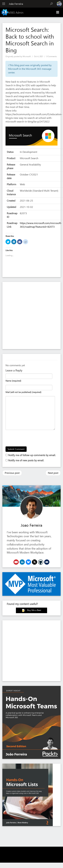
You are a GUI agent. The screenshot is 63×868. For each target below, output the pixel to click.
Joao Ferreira (31, 525)
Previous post (12, 473)
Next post (53, 473)
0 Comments (52, 56)
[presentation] (29, 439)
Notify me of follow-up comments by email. (32, 455)
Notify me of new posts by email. (26, 460)
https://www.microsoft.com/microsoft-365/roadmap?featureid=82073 (41, 225)
